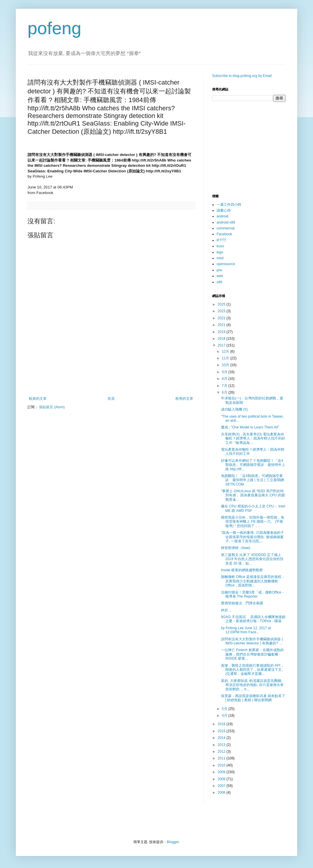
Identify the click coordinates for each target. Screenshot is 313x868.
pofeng (55, 28)
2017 (222, 345)
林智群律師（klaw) (236, 548)
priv (219, 270)
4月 (225, 716)
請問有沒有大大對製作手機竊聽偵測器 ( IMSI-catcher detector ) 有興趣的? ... (252, 641)
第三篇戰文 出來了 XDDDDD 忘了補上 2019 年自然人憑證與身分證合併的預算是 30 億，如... (252, 559)
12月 (226, 351)
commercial (226, 228)
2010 (222, 765)
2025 (222, 304)
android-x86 (226, 222)
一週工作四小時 (229, 205)
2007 (222, 786)
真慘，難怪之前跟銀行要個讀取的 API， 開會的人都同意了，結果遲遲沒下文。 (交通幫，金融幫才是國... (253, 670)
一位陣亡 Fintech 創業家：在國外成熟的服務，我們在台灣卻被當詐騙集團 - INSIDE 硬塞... (252, 654)
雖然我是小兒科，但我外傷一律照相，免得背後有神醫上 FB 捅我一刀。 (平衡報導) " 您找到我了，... (253, 522)
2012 (222, 752)
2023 (222, 311)
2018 (222, 339)
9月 (225, 372)
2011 (222, 758)
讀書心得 (224, 210)
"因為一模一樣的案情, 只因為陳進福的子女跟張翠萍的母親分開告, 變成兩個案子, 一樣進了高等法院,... (252, 537)
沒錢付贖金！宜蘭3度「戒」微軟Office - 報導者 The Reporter (252, 594)
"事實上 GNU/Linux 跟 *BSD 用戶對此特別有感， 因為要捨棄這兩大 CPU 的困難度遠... (253, 495)
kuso (220, 246)
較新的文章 (38, 399)
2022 (222, 318)
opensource (226, 264)
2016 (222, 724)
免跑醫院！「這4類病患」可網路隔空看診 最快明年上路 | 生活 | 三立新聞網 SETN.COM (252, 480)
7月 (225, 386)
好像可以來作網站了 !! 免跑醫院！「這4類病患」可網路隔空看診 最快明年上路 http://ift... (253, 465)
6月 (225, 392)
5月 (225, 709)
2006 (222, 792)
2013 (222, 745)
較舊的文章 (184, 399)
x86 (219, 282)
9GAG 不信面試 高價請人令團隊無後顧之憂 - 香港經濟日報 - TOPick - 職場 (253, 619)
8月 (225, 379)
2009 (222, 772)
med (220, 258)
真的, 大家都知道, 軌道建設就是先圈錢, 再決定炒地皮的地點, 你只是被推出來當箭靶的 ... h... (252, 685)
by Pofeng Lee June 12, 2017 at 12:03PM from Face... (246, 630)
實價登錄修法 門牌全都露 (242, 603)
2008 (222, 779)
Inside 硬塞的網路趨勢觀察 (242, 570)
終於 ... (226, 610)
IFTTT (221, 240)
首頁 (111, 399)
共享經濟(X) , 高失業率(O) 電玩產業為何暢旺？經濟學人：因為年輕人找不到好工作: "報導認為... (253, 439)
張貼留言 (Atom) (52, 407)
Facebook (224, 234)
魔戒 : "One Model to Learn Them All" (250, 427)
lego (220, 252)
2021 (222, 325)
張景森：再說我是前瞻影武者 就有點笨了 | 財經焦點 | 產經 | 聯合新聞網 (253, 698)
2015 (222, 731)
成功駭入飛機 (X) (234, 409)
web (220, 276)
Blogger (173, 842)
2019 (222, 332)
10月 (226, 365)
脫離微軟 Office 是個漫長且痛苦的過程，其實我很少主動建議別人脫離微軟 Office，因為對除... (253, 581)
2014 (222, 738)
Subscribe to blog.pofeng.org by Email (242, 76)
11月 (226, 358)
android (222, 216)
